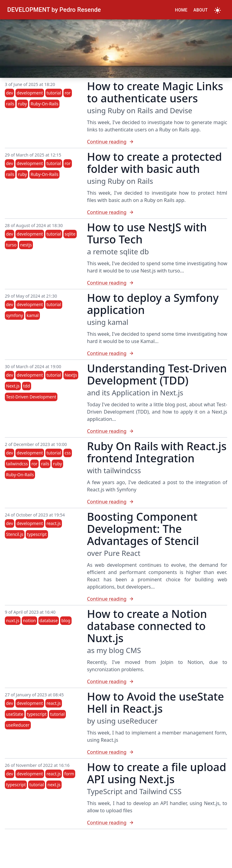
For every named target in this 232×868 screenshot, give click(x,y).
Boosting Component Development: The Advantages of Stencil (143, 529)
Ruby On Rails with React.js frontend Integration (157, 452)
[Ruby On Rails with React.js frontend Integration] (157, 502)
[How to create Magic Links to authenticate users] (157, 142)
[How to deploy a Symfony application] (157, 353)
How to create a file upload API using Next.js (157, 773)
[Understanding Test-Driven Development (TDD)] (157, 431)
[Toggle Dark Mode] (217, 10)
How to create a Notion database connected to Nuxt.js (147, 626)
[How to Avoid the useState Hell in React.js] (157, 752)
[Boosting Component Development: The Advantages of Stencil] (157, 599)
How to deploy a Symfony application (153, 304)
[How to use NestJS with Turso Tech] (157, 283)
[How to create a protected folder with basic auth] (157, 212)
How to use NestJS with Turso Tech (147, 233)
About (200, 10)
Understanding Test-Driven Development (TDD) (157, 374)
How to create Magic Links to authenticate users (155, 92)
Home (181, 10)
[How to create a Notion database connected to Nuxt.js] (157, 682)
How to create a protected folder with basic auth (155, 163)
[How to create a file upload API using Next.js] (157, 823)
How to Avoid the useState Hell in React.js (155, 703)
